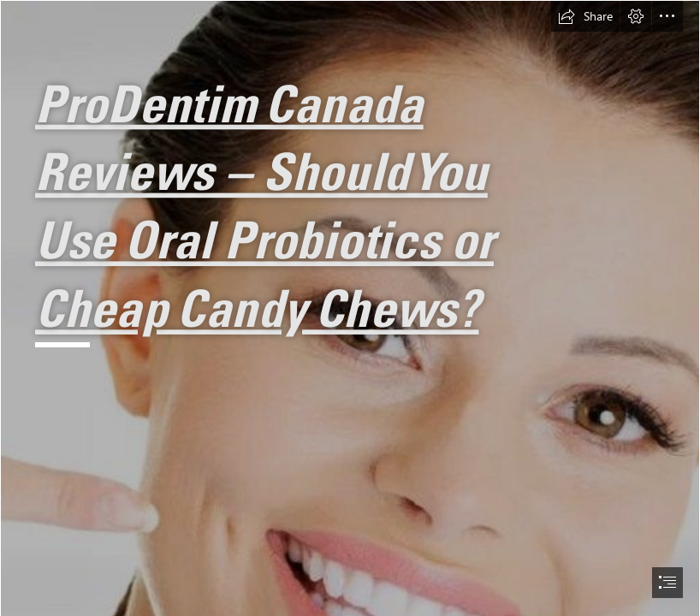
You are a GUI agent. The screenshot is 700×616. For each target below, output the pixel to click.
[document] (350, 308)
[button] (585, 16)
